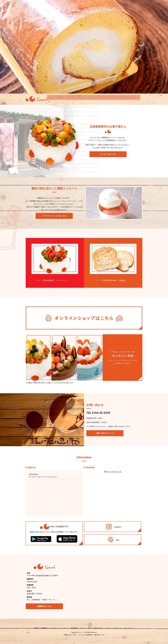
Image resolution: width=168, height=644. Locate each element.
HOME (36, 628)
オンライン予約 (85, 628)
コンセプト (71, 97)
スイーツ (81, 97)
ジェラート (64, 628)
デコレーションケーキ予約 (116, 97)
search (50, 101)
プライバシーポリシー (114, 628)
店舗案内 (60, 97)
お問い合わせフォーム (105, 433)
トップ (51, 97)
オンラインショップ (95, 97)
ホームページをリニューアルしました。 (44, 477)
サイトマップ (129, 628)
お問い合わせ (134, 97)
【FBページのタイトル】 (113, 472)
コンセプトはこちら (108, 154)
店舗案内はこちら (44, 606)
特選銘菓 (74, 628)
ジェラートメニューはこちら (54, 216)
